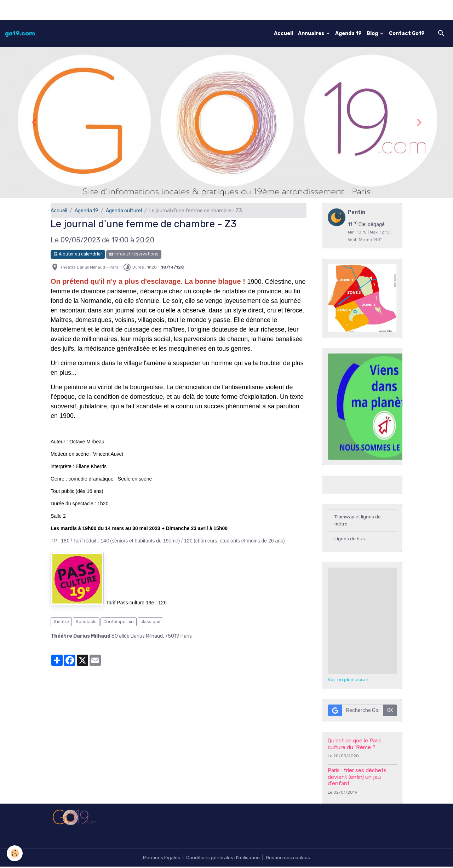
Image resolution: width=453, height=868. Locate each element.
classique (150, 622)
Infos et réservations (134, 254)
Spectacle (86, 622)
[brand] (20, 33)
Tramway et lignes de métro (359, 521)
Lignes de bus (350, 540)
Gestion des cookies (289, 859)
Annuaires (312, 33)
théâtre (61, 622)
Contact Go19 (407, 33)
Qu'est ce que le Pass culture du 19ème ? (355, 745)
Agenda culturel (124, 211)
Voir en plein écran (348, 681)
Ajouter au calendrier (78, 254)
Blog (373, 33)
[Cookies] (15, 853)
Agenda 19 (348, 33)
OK (390, 712)
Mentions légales (160, 859)
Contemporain (119, 622)
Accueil (283, 33)
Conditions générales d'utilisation (223, 859)
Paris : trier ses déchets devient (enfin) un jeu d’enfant (357, 778)
